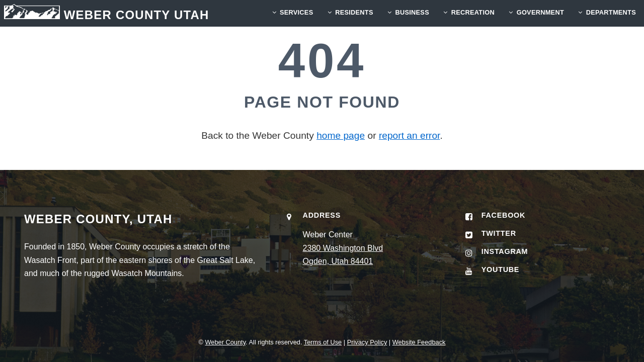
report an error (410, 135)
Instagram (505, 251)
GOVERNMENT (540, 12)
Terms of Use (323, 342)
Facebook (503, 215)
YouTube (500, 269)
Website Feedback (419, 342)
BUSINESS (412, 12)
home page (341, 135)
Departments (611, 12)
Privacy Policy (367, 342)
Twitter (499, 233)
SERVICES (297, 12)
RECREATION (473, 12)
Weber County (225, 342)
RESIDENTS (354, 12)
